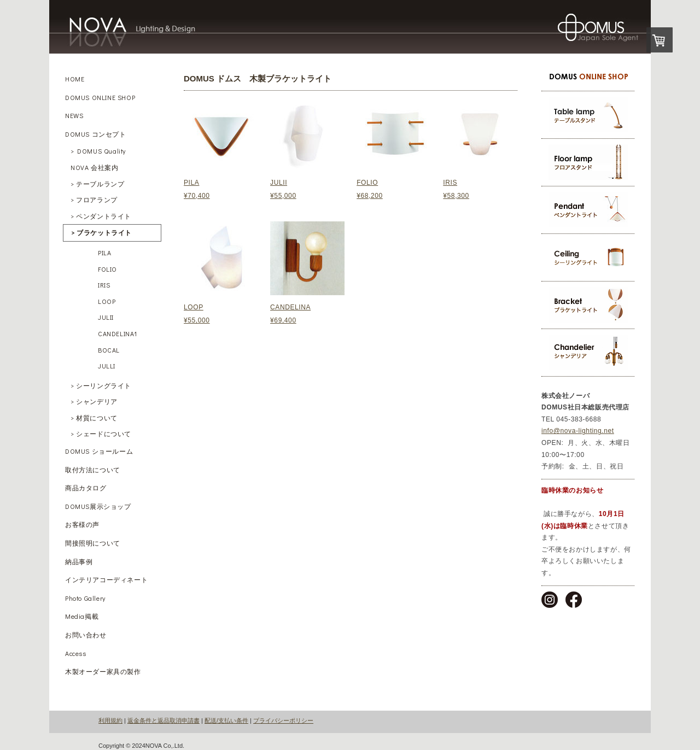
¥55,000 (197, 320)
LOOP (194, 307)
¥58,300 (456, 196)
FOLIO (367, 183)
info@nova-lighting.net (578, 431)
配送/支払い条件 (226, 720)
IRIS (450, 183)
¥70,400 (197, 196)
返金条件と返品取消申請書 (164, 720)
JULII (279, 183)
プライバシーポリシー (283, 720)
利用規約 (110, 720)
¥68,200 (370, 196)
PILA (191, 183)
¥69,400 (283, 320)
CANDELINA (290, 307)
